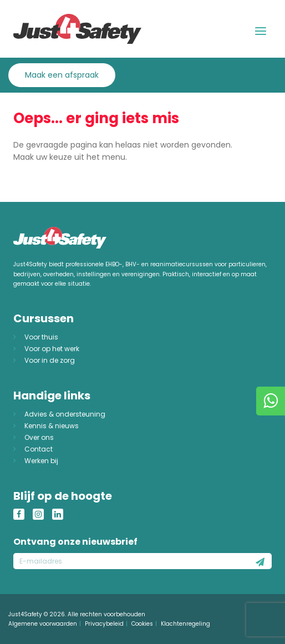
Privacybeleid (104, 624)
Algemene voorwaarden (43, 624)
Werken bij (41, 461)
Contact (39, 449)
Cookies (142, 624)
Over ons (39, 437)
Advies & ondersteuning (65, 414)
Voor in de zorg (50, 360)
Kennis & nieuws (52, 426)
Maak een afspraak (62, 75)
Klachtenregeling (185, 624)
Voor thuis (41, 337)
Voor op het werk (52, 349)
